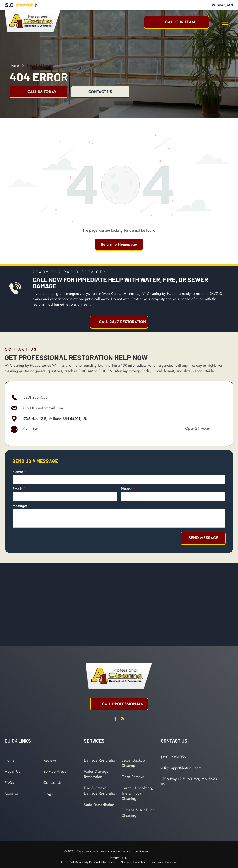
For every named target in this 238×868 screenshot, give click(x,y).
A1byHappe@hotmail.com (43, 408)
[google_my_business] (122, 720)
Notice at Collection (133, 862)
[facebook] (116, 720)
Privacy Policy (119, 858)
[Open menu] (225, 22)
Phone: (126, 489)
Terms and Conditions (165, 862)
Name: (18, 472)
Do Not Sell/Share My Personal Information (87, 862)
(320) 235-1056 (35, 397)
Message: (20, 506)
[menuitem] (23, 760)
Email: (17, 489)
